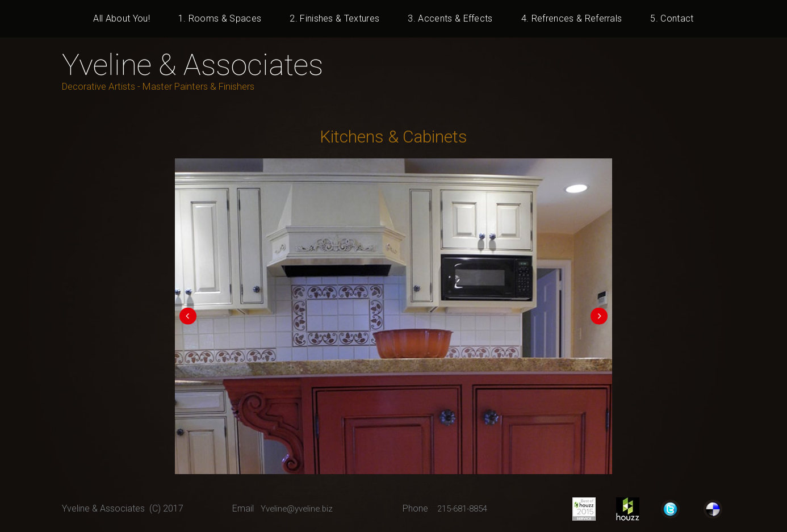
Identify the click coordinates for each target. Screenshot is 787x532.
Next (595, 316)
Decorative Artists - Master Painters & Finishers (166, 86)
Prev (192, 316)
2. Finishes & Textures (334, 18)
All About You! (121, 18)
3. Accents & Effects (450, 18)
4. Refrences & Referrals (572, 18)
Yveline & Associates (200, 64)
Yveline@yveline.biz (299, 519)
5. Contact (672, 18)
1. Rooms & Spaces (220, 18)
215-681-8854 (466, 519)
